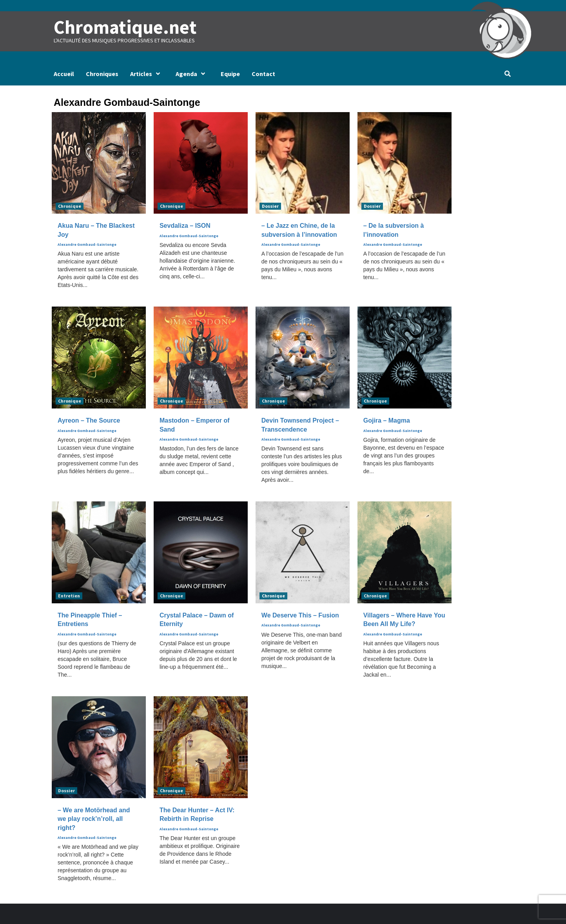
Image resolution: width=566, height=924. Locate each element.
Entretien (69, 596)
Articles (147, 74)
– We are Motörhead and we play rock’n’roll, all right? (94, 819)
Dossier (270, 206)
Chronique (70, 206)
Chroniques (102, 74)
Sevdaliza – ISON (185, 226)
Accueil (64, 74)
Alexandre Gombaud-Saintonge (87, 245)
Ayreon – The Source (89, 420)
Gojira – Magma (387, 420)
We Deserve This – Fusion (300, 615)
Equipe (230, 74)
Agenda (192, 74)
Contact (263, 74)
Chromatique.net (125, 27)
